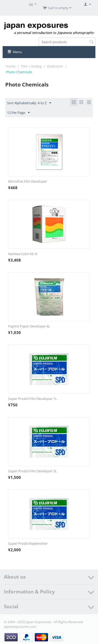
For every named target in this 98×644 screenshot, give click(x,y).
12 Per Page (18, 113)
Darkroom (55, 66)
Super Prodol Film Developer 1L (33, 399)
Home (11, 66)
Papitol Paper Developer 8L (29, 326)
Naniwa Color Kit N (23, 254)
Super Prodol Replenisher (28, 543)
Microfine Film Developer (28, 181)
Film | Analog (31, 66)
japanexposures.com (20, 627)
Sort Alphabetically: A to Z (29, 103)
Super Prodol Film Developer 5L (33, 471)
